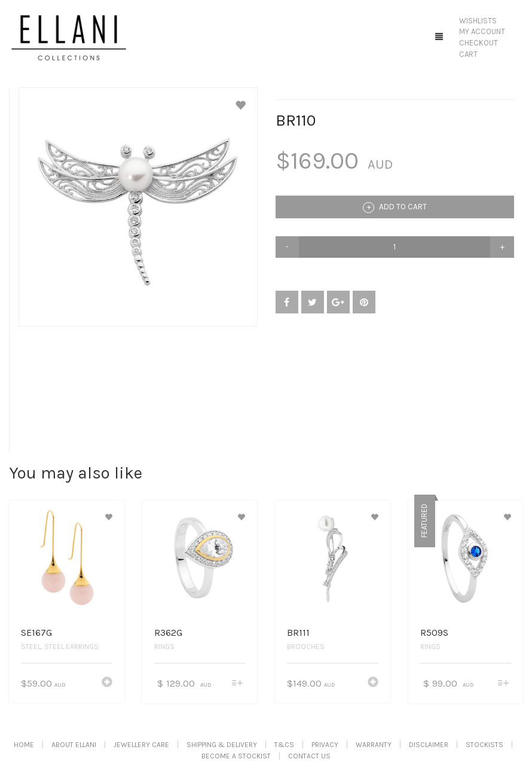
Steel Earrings (71, 647)
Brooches (306, 647)
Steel (31, 647)
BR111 (298, 633)
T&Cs (284, 745)
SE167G (36, 633)
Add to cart (395, 208)
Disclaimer (429, 745)
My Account (482, 31)
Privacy (325, 745)
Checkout (479, 43)
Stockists (484, 745)
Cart (468, 54)
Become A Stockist (236, 756)
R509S (434, 633)
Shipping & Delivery (222, 745)
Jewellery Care (141, 745)
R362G (168, 633)
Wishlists (478, 21)
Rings (164, 647)
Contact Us (309, 756)
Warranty (374, 745)
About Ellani (74, 745)
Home (24, 745)
